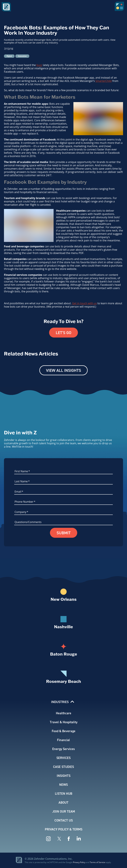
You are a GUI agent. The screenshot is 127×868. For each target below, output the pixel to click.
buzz (39, 65)
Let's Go (63, 333)
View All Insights (63, 370)
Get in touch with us (84, 303)
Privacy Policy (79, 862)
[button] (120, 7)
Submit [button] (64, 533)
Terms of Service (98, 862)
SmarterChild (104, 81)
